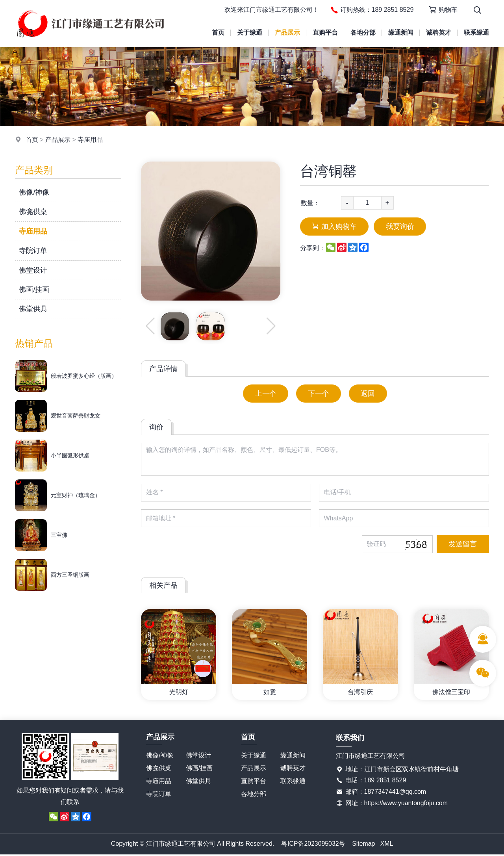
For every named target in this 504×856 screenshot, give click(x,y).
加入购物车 (335, 227)
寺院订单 (33, 251)
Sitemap (364, 845)
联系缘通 (476, 32)
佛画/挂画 (34, 290)
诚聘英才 (439, 32)
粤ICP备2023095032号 (313, 845)
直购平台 (325, 32)
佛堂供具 (33, 309)
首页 (218, 32)
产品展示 (287, 32)
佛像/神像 (34, 192)
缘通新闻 (401, 32)
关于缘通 (250, 32)
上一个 (265, 394)
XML (387, 845)
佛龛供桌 (33, 212)
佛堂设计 (33, 270)
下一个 (319, 394)
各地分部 (363, 32)
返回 (369, 394)
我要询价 (401, 227)
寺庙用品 (90, 140)
